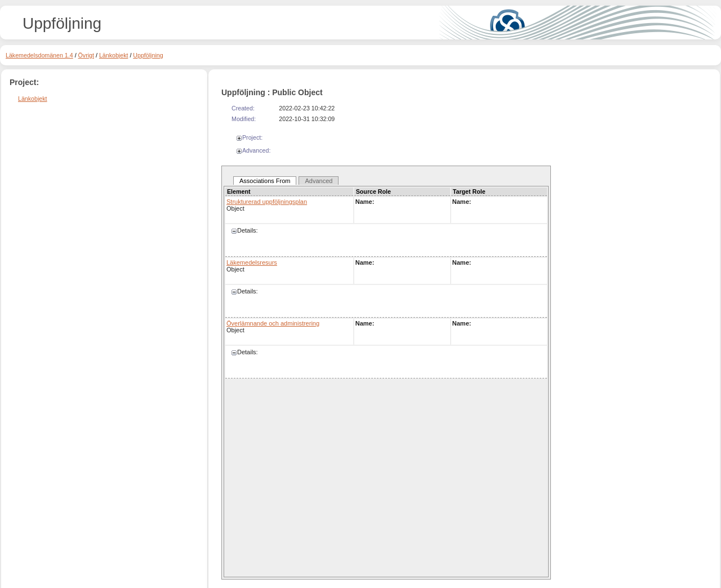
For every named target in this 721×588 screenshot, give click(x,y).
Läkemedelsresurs (252, 262)
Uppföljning (148, 55)
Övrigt (86, 55)
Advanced (319, 181)
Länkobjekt (114, 55)
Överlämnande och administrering (273, 323)
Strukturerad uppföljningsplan (267, 202)
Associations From (265, 181)
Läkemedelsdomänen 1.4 (39, 55)
